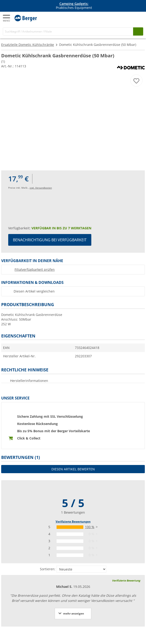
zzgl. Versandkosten (41, 188)
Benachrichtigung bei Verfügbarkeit (50, 240)
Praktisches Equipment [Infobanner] (74, 6)
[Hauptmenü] (7, 18)
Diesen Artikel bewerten (73, 469)
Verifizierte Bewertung (126, 580)
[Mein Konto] (130, 18)
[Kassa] (139, 18)
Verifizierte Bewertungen (73, 521)
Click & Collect (29, 438)
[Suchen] (138, 31)
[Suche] (68, 31)
